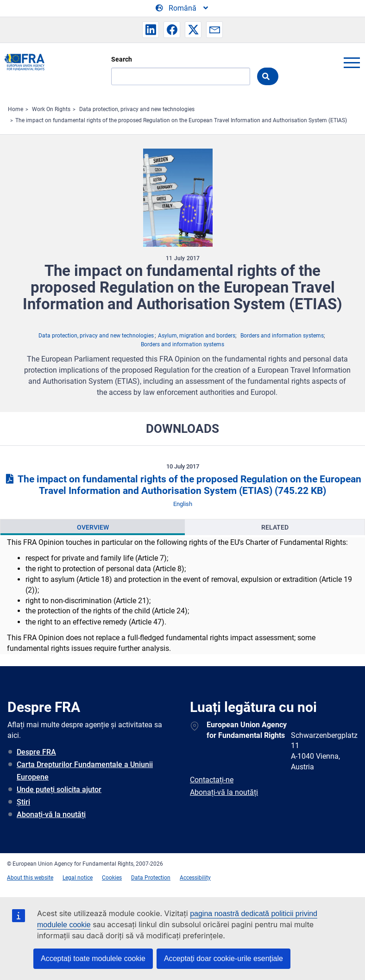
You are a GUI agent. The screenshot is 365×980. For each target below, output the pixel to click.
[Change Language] (182, 8)
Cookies (112, 878)
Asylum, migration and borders (197, 336)
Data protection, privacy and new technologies (137, 109)
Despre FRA (36, 752)
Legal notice (78, 878)
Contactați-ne (212, 780)
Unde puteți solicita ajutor (59, 790)
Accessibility (195, 878)
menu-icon (352, 62)
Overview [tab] (93, 527)
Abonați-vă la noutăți (51, 815)
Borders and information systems (282, 336)
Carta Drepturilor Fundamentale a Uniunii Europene (85, 771)
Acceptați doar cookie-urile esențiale (223, 958)
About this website (30, 878)
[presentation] (93, 527)
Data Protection (151, 878)
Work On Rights (51, 109)
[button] (151, 30)
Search (122, 59)
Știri (23, 802)
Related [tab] (275, 527)
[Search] (181, 76)
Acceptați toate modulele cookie (93, 958)
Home (16, 109)
